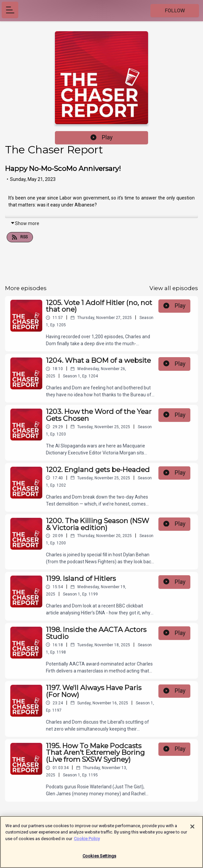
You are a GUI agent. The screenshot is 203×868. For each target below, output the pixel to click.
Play (102, 137)
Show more (25, 223)
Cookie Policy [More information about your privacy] (87, 842)
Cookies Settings (99, 860)
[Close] (192, 830)
